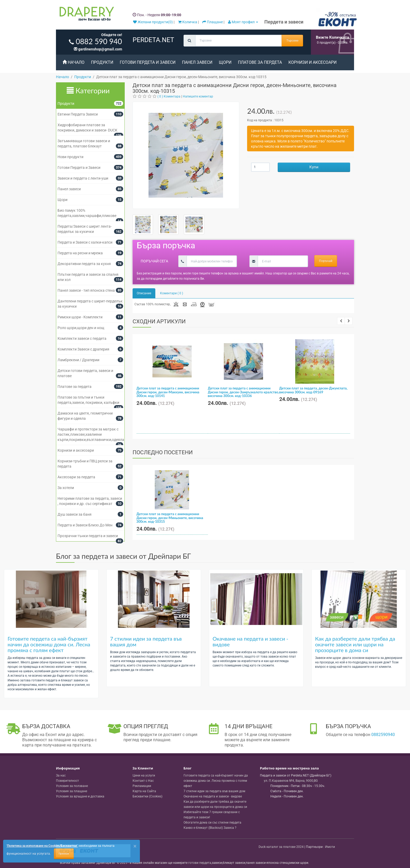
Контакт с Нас (143, 781)
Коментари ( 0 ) (172, 293)
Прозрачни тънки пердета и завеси (88, 536)
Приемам (64, 854)
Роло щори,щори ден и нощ (81, 328)
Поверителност (67, 781)
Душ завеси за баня (75, 514)
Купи (314, 167)
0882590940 (383, 735)
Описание (144, 293)
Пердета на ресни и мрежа (80, 253)
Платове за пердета (260, 62)
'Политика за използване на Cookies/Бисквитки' (42, 846)
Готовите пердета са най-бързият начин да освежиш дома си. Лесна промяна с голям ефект (49, 644)
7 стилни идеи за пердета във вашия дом (146, 641)
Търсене (292, 41)
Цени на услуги (144, 775)
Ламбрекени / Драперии (78, 360)
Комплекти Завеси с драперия (83, 349)
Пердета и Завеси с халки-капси (85, 242)
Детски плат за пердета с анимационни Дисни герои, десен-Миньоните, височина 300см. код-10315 (170, 518)
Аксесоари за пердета (76, 477)
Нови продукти (70, 157)
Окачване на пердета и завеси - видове (250, 641)
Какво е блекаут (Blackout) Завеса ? (210, 828)
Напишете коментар (198, 96)
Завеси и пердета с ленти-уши (83, 178)
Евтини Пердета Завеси (78, 114)
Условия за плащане (72, 791)
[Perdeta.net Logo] (86, 15)
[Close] (135, 846)
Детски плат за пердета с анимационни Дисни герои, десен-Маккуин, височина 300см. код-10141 (168, 392)
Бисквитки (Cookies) (147, 796)
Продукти (102, 62)
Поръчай (326, 261)
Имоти (330, 847)
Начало (73, 62)
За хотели (66, 488)
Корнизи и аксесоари (312, 62)
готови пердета (200, 863)
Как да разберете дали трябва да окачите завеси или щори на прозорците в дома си (355, 644)
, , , (291, 781)
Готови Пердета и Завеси (148, 62)
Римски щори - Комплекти (80, 317)
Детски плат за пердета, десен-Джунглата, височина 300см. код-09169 (313, 390)
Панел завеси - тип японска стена (86, 290)
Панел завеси (197, 62)
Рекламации (142, 786)
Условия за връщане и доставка (80, 796)
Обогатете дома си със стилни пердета (212, 823)
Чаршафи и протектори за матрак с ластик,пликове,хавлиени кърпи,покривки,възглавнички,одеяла (91, 434)
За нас (61, 775)
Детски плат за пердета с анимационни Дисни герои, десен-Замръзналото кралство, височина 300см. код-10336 (244, 392)
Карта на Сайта (144, 791)
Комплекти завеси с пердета (82, 338)
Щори (225, 62)
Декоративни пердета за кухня (84, 264)
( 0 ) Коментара (169, 96)
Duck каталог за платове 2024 (281, 847)
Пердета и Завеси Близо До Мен (85, 525)
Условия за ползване (72, 786)
